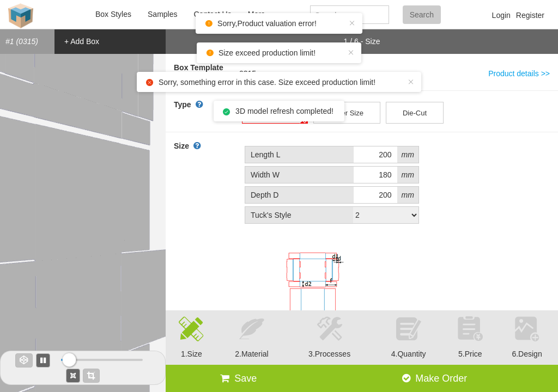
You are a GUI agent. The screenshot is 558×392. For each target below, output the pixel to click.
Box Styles (113, 14)
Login (501, 15)
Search (422, 15)
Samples (162, 14)
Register (530, 15)
